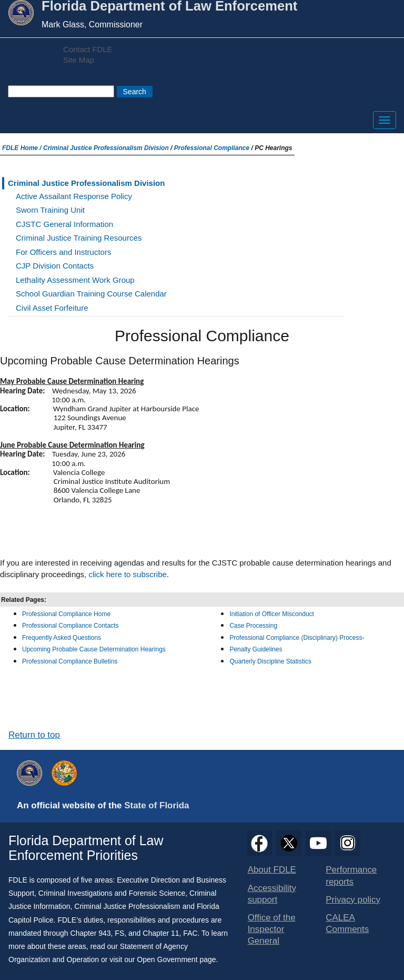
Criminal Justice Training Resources (79, 238)
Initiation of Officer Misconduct (272, 614)
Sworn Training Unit (50, 210)
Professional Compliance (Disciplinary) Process (296, 638)
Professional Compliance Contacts (70, 626)
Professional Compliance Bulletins (71, 661)
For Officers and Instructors (63, 252)
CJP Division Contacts (55, 266)
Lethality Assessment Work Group (75, 280)
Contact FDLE (88, 50)
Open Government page (176, 959)
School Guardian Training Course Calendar (91, 294)
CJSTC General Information (64, 224)
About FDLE (272, 870)
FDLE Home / (23, 148)
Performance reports (351, 875)
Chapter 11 (161, 933)
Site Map (79, 60)
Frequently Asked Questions (62, 638)
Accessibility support (272, 894)
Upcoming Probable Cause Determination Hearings (94, 649)
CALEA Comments (347, 923)
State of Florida (156, 805)
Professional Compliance (212, 148)
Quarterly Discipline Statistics (270, 661)
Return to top (34, 735)
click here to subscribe (127, 574)
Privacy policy (353, 900)
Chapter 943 (91, 933)
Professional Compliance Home (66, 614)
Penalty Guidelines (256, 649)
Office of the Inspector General (272, 929)
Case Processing (253, 626)
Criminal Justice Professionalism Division (106, 148)
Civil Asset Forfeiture (52, 308)
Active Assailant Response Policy (74, 196)
